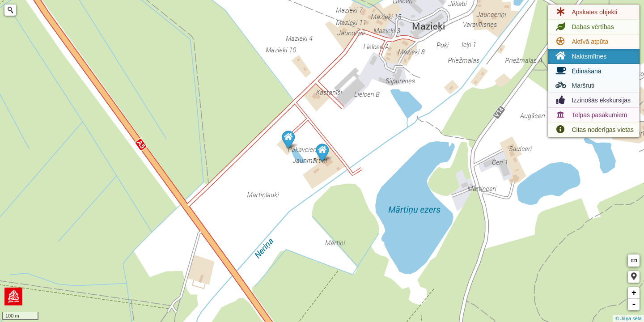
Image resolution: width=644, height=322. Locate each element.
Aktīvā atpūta (581, 42)
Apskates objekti (585, 12)
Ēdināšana (577, 71)
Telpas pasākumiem (590, 115)
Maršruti (574, 85)
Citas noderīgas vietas (594, 130)
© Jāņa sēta (629, 318)
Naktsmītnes (580, 56)
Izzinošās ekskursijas (592, 100)
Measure (634, 261)
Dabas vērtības (584, 27)
